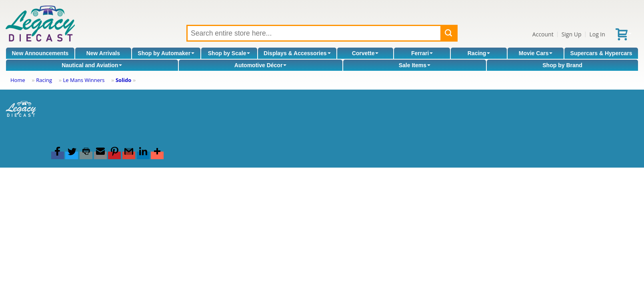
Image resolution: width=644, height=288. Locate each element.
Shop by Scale (229, 53)
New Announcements (40, 53)
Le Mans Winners (84, 80)
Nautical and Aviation (92, 65)
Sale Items (415, 65)
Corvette (365, 53)
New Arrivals (103, 53)
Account (543, 34)
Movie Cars (536, 53)
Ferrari (422, 53)
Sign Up (572, 34)
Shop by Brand (562, 65)
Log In (597, 34)
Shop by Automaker (166, 53)
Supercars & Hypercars (601, 53)
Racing (479, 53)
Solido (123, 80)
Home (18, 80)
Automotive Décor (261, 65)
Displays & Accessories (297, 53)
